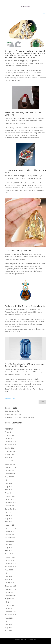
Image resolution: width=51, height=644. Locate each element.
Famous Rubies (16, 121)
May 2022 (8, 547)
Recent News (10, 66)
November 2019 (11, 615)
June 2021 (8, 576)
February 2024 (10, 496)
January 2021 (10, 583)
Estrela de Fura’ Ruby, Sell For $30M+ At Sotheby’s (23, 114)
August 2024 (9, 477)
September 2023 (11, 509)
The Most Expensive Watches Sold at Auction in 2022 (25, 171)
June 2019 (8, 624)
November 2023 (11, 503)
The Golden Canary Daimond (18, 251)
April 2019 (8, 631)
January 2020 (10, 608)
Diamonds (37, 254)
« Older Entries (10, 398)
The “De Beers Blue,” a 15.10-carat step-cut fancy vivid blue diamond (24, 365)
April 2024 (8, 490)
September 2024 (11, 474)
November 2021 (11, 567)
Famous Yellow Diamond (31, 257)
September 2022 (11, 538)
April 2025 (8, 458)
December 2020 (11, 586)
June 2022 (8, 544)
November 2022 (11, 531)
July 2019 (8, 621)
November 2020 (11, 589)
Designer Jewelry (11, 63)
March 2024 (9, 493)
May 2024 (8, 487)
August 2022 (9, 541)
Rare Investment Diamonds (32, 312)
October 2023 (10, 506)
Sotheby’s (18, 66)
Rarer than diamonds (30, 121)
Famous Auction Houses (26, 63)
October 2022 (10, 535)
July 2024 (8, 480)
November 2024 (11, 467)
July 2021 (8, 573)
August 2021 (9, 570)
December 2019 (11, 612)
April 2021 (8, 580)
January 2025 (10, 461)
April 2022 (8, 551)
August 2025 (9, 454)
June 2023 (8, 515)
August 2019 (9, 618)
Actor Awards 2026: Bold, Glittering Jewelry (20, 417)
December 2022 (11, 528)
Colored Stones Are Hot (13, 414)
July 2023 (8, 512)
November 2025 (11, 445)
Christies (36, 61)
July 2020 (8, 602)
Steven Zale (26, 66)
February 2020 (10, 605)
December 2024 (11, 464)
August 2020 (9, 599)
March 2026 (9, 432)
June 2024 (8, 483)
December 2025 (11, 442)
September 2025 (11, 451)
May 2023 (8, 519)
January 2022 (10, 560)
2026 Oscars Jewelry (12, 411)
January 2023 (10, 525)
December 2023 (11, 499)
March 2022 (9, 554)
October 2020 (10, 592)
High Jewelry (39, 63)
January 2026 (10, 438)
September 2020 (11, 596)
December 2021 (11, 564)
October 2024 (10, 470)
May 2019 (8, 628)
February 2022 (10, 557)
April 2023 (8, 522)
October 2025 (10, 448)
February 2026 (10, 435)
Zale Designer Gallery (14, 61)
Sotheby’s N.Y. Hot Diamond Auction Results (25, 306)
